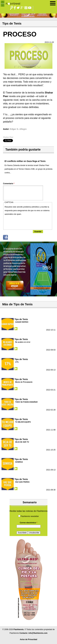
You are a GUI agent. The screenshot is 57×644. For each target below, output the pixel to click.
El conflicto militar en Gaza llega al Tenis (25, 161)
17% (17, 362)
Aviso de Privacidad (29, 639)
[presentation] (28, 222)
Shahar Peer (8, 137)
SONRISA (19, 462)
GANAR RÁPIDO (22, 322)
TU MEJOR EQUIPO (23, 422)
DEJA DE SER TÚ (22, 442)
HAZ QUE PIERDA (22, 482)
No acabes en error (23, 342)
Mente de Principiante (24, 382)
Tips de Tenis (21, 319)
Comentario (9, 184)
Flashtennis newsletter (30, 516)
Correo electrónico (28, 523)
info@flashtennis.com (38, 633)
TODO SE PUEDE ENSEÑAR (26, 402)
